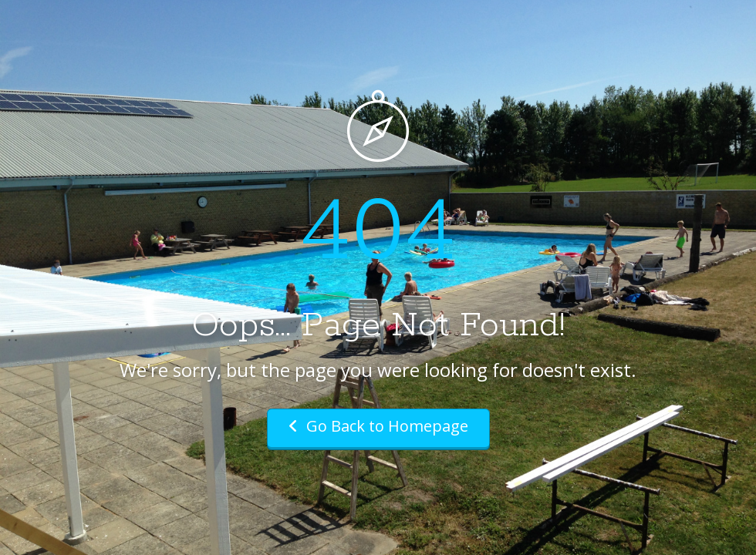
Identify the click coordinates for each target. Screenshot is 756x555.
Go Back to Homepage (378, 426)
